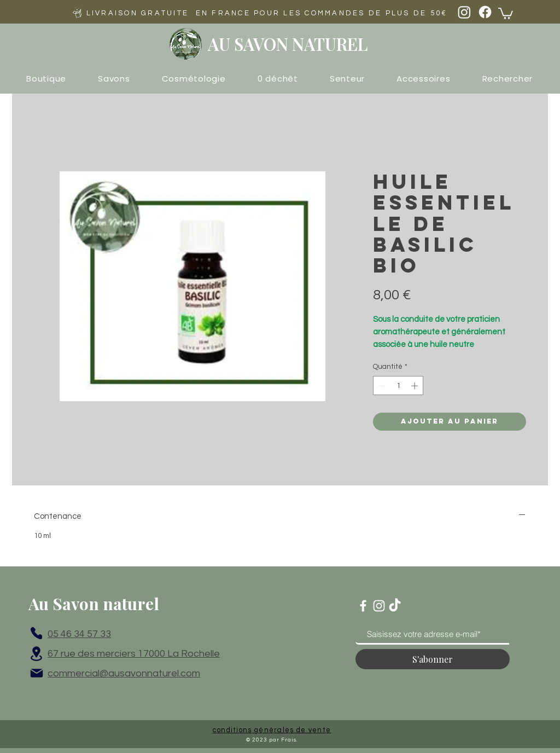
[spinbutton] (398, 386)
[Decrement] (381, 386)
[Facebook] (485, 12)
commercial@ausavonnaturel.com (124, 673)
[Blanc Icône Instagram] (379, 606)
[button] (506, 13)
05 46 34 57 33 (79, 634)
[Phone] (36, 633)
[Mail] (37, 673)
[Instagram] (464, 12)
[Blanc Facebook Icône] (363, 606)
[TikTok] (395, 606)
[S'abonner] (433, 659)
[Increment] (416, 386)
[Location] (36, 653)
